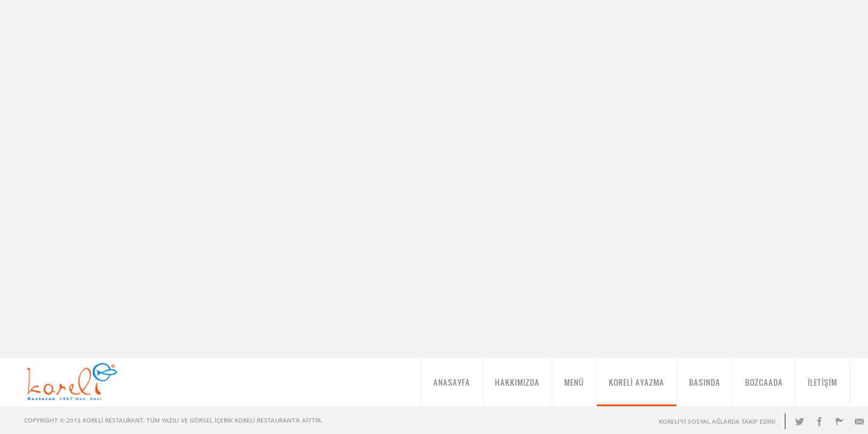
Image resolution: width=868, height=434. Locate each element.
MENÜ (574, 387)
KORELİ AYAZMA (637, 387)
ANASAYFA (452, 387)
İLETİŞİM (822, 387)
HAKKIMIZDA (517, 387)
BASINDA (705, 387)
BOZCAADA (764, 387)
